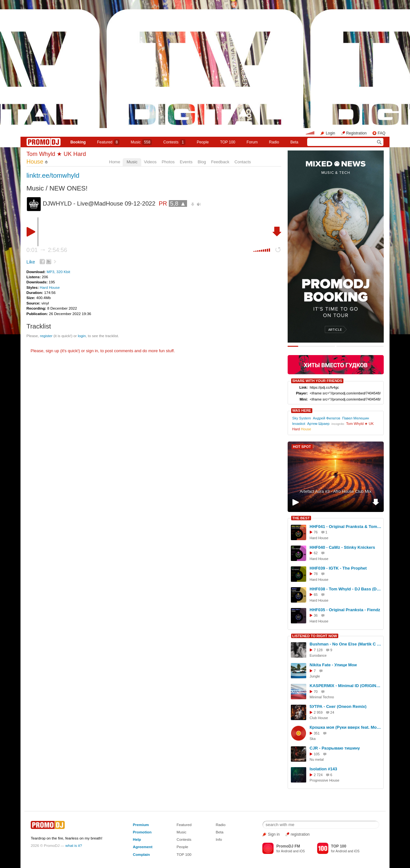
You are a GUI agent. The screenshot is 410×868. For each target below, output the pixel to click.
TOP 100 (228, 142)
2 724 (318, 775)
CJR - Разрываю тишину (335, 748)
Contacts (243, 162)
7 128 (318, 650)
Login (330, 133)
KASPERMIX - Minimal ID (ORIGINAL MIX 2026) (346, 686)
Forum (252, 142)
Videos (150, 162)
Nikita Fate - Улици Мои (333, 665)
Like (31, 262)
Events (186, 162)
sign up (52, 351)
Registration (357, 133)
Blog (202, 162)
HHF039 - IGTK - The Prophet (338, 568)
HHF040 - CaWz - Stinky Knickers (342, 547)
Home (115, 162)
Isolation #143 (324, 769)
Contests (184, 839)
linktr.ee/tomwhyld (53, 175)
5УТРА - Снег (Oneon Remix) (338, 706)
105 (317, 754)
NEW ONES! (68, 188)
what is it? (74, 845)
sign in (92, 351)
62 (316, 553)
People (203, 142)
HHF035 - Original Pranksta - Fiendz (345, 610)
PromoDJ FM (288, 846)
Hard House (50, 287)
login (82, 336)
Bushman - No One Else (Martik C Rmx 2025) (346, 644)
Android (287, 851)
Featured (108, 142)
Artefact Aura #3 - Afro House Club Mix (336, 491)
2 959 (318, 712)
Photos (168, 162)
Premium (141, 825)
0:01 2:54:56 (47, 250)
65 (316, 595)
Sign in (274, 834)
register (46, 336)
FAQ (381, 133)
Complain (141, 854)
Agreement (143, 847)
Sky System (301, 418)
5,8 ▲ (178, 203)
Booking (78, 142)
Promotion (142, 832)
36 (316, 615)
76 (316, 532)
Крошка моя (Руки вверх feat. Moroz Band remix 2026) (346, 727)
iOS (302, 851)
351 (317, 733)
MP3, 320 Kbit (58, 272)
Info (219, 839)
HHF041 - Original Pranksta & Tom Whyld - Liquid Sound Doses (346, 527)
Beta (295, 142)
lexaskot (299, 424)
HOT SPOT (302, 447)
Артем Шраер (318, 424)
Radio (274, 142)
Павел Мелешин (356, 418)
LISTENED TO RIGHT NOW (315, 636)
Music (141, 142)
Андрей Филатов (327, 418)
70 (316, 692)
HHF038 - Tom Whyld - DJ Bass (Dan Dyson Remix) (346, 589)
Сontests (174, 142)
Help (137, 839)
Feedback (220, 162)
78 (316, 574)
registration (300, 834)
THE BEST (301, 518)
